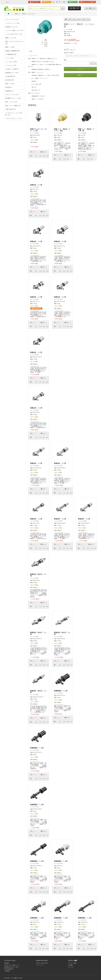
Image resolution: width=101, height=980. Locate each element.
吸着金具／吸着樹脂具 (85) (13, 51)
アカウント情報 (72, 963)
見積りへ (80, 75)
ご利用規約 (7, 971)
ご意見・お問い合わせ (42, 963)
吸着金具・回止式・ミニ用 (38, 575)
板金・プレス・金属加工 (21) (13, 106)
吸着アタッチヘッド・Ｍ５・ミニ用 (38, 130)
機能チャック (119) (11, 38)
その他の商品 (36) (10, 76)
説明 (31, 51)
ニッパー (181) (9, 58)
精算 (74, 8)
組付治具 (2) (9, 87)
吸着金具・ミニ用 (36, 185)
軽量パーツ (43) (10, 84)
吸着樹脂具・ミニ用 (61, 691)
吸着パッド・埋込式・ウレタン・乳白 (62, 130)
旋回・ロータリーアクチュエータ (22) (14, 42)
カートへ (80, 69)
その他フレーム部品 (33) (12, 69)
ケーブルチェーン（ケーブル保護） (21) (14, 114)
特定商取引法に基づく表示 (11, 967)
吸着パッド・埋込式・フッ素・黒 (86, 130)
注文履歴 (70, 965)
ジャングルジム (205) (11, 62)
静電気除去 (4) (9, 91)
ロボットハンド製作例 (87, 2)
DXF (74, 19)
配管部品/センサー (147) (12, 73)
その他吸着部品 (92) (11, 54)
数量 (65, 60)
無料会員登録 (34, 2)
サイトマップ (40, 965)
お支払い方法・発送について (12, 965)
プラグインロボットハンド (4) (13, 118)
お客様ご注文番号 (69, 53)
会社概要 (7, 963)
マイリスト (71, 967)
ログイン (47, 2)
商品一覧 (73, 2)
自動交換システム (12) (11, 27)
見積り (90, 8)
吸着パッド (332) (10, 47)
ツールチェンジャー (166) (12, 23)
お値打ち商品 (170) (11, 109)
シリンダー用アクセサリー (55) (14, 34)
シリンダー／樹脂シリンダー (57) (14, 30)
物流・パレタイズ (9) (11, 102)
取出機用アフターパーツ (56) (13, 98)
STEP (84, 19)
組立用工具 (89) (10, 80)
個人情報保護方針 (9, 969)
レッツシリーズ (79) (11, 65)
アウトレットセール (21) (12, 95)
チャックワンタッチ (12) (12, 20)
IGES (79, 19)
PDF (88, 19)
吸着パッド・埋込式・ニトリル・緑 (24, 14)
